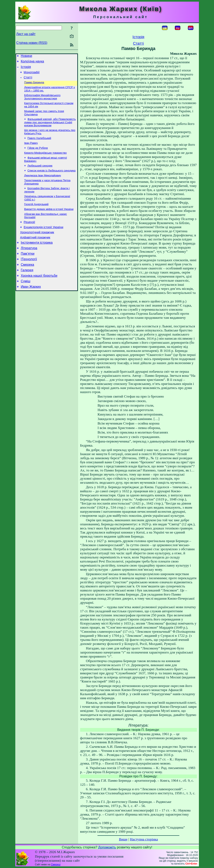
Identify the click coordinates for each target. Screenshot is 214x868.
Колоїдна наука (32, 63)
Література (29, 263)
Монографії (32, 75)
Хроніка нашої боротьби (39, 294)
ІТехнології (29, 276)
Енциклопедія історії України (43, 240)
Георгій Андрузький (36, 215)
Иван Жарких (31, 306)
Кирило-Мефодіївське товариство (45, 160)
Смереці (56, 865)
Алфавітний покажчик (35, 251)
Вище (123, 839)
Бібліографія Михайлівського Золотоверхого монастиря (42, 101)
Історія (26, 69)
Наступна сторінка (144, 839)
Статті (28, 80)
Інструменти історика (37, 257)
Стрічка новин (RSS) (32, 43)
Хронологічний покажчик (37, 246)
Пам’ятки (28, 270)
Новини (27, 56)
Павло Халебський (39, 144)
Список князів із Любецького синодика (52, 179)
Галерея (27, 288)
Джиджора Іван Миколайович (43, 185)
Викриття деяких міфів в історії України (49, 220)
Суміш (26, 300)
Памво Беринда (34, 86)
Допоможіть (107, 847)
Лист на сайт (26, 34)
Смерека (28, 282)
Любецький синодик (40, 174)
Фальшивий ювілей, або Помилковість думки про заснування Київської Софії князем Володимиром (50, 128)
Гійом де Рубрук (38, 155)
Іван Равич (31, 150)
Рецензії (29, 234)
